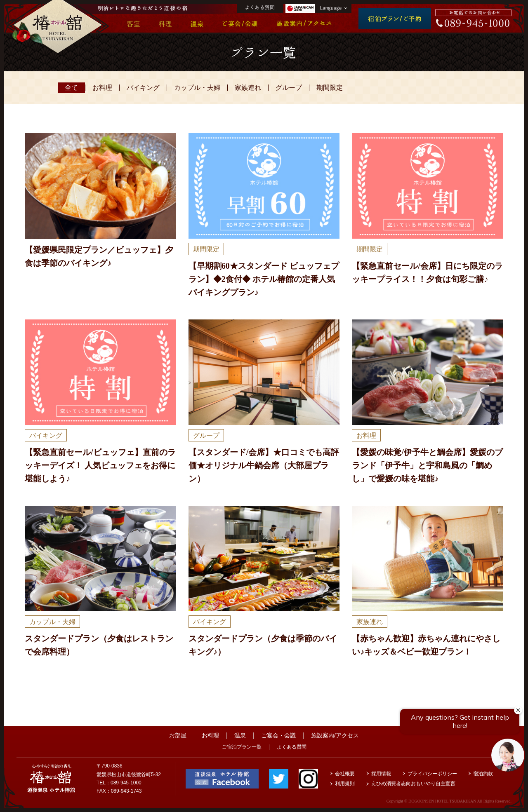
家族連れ (248, 88)
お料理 (102, 88)
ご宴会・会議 (278, 735)
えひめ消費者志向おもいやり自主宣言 (413, 784)
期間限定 (330, 88)
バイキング (143, 88)
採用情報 (381, 774)
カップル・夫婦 (197, 88)
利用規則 (345, 784)
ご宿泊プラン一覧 (242, 747)
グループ (289, 88)
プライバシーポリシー (432, 774)
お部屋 (178, 735)
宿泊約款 (483, 774)
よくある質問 (292, 747)
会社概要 (345, 774)
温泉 (240, 735)
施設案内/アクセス (335, 735)
